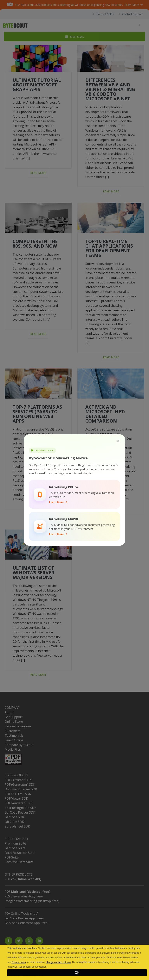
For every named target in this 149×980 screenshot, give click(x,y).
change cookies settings (58, 962)
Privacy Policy (19, 962)
